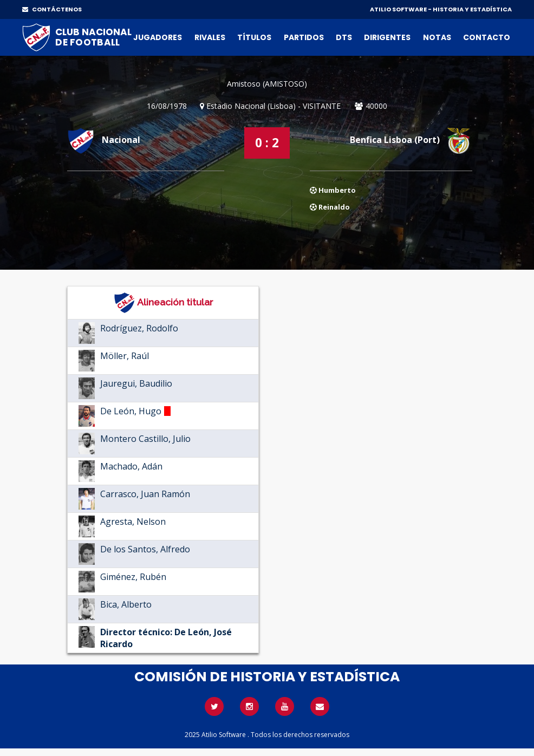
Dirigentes (387, 37)
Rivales (210, 37)
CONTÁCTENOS (52, 9)
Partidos (304, 37)
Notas (437, 37)
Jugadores (158, 37)
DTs (344, 37)
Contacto (487, 37)
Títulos (254, 37)
